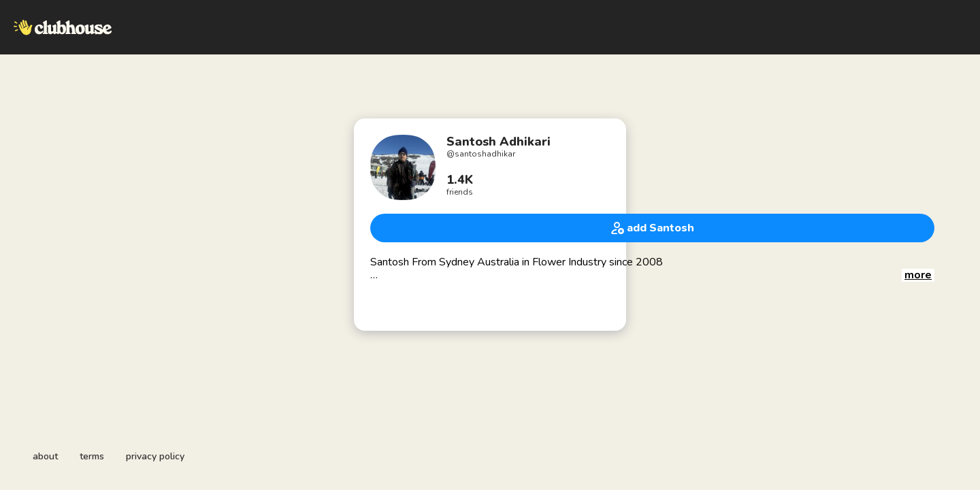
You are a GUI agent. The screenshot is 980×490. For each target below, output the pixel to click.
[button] (918, 275)
